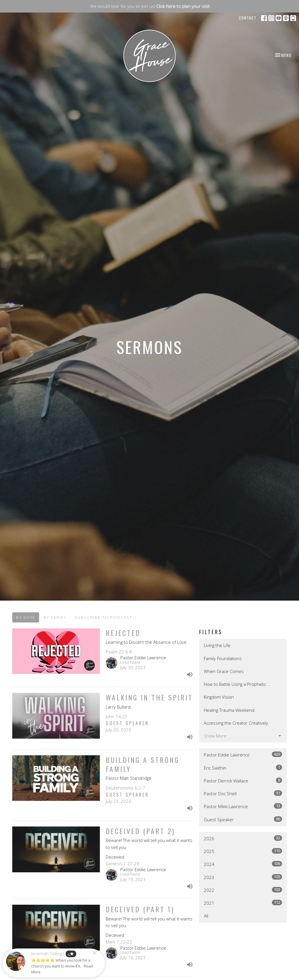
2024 (243, 864)
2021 (243, 903)
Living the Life (217, 645)
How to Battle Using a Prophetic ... (237, 684)
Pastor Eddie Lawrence (243, 755)
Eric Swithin (243, 768)
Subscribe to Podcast (104, 617)
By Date (26, 617)
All (206, 916)
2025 (243, 851)
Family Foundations (223, 658)
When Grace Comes (224, 671)
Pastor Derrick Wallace (243, 781)
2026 (243, 838)
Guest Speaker (243, 819)
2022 (243, 890)
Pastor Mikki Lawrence (243, 806)
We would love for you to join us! (150, 6)
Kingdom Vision (219, 697)
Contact (248, 18)
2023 (243, 877)
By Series (55, 617)
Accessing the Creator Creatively (236, 723)
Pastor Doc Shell (243, 793)
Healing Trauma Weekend (229, 710)
